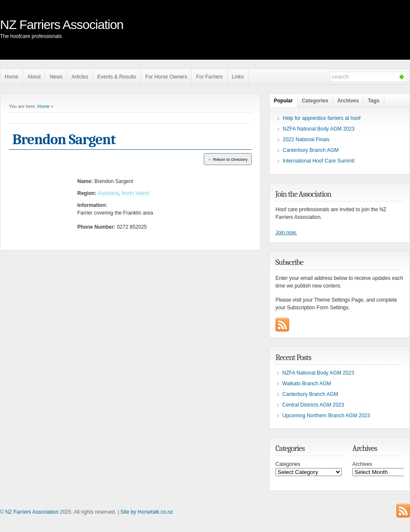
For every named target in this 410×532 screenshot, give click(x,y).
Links (238, 77)
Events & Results (117, 77)
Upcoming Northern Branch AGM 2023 (326, 416)
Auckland (108, 193)
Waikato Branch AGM (307, 384)
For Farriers (209, 77)
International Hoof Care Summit (319, 161)
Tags (373, 101)
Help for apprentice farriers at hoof (322, 118)
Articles (80, 77)
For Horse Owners (166, 77)
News (56, 77)
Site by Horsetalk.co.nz (147, 512)
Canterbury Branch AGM (311, 150)
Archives (348, 101)
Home (12, 77)
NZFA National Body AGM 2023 (319, 129)
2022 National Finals (306, 140)
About (34, 77)
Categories (315, 101)
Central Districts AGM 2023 (313, 405)
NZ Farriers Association (62, 25)
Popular (283, 101)
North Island (135, 193)
